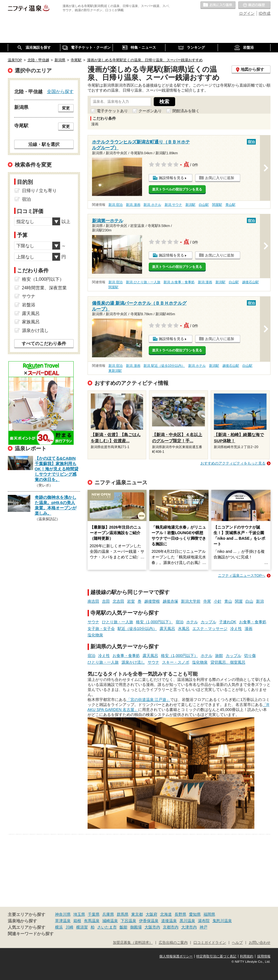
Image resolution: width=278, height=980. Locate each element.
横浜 (59, 927)
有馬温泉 (92, 921)
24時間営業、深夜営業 (44, 288)
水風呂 (184, 629)
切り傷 (250, 656)
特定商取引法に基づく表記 (216, 956)
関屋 (239, 601)
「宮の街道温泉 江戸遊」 (148, 700)
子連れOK (228, 622)
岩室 (131, 601)
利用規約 (247, 956)
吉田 (106, 601)
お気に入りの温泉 (218, 5)
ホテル (192, 622)
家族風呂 (31, 322)
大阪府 (152, 914)
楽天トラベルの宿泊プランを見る (177, 189)
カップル (209, 622)
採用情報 (264, 956)
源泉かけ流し (133, 662)
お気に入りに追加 (220, 178)
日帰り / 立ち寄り (39, 191)
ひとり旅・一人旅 (118, 622)
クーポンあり (150, 111)
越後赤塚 (170, 601)
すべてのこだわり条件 (44, 344)
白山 (249, 601)
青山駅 (230, 205)
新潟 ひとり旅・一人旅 (143, 282)
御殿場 (136, 927)
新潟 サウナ (173, 205)
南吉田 (93, 601)
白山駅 (204, 205)
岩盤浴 (29, 305)
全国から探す (60, 91)
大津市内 (189, 927)
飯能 (123, 927)
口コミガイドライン (210, 943)
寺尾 (207, 601)
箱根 (77, 921)
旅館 (219, 656)
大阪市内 (152, 927)
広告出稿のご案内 (173, 943)
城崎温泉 (110, 921)
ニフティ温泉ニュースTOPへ (242, 575)
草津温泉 (63, 921)
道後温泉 (169, 921)
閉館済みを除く (186, 111)
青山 (228, 601)
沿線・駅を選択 (44, 144)
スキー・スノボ (176, 662)
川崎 (69, 927)
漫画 (249, 629)
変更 (66, 108)
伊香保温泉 (149, 921)
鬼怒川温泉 (222, 921)
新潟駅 (190, 205)
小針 (218, 601)
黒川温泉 (187, 921)
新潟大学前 (191, 601)
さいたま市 (107, 927)
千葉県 (94, 914)
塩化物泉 (95, 635)
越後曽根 (152, 601)
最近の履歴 (254, 5)
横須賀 (82, 927)
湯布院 (204, 921)
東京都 (137, 914)
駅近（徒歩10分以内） (137, 629)
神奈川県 (63, 914)
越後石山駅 (250, 282)
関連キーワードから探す (31, 934)
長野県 (180, 914)
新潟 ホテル (152, 205)
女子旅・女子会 (101, 629)
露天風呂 (167, 629)
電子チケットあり (112, 111)
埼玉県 (79, 914)
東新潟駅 (115, 371)
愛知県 (195, 914)
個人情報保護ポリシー (176, 956)
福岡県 (209, 914)
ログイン (247, 13)
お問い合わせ (260, 943)
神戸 (203, 927)
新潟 (260, 601)
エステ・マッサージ (210, 629)
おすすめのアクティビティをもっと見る (233, 463)
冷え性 (236, 629)
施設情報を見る (171, 178)
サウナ (93, 622)
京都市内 (171, 927)
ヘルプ (237, 943)
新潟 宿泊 (116, 205)
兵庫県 (108, 914)
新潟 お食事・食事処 (179, 282)
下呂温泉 (128, 921)
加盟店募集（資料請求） (133, 943)
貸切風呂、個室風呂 (228, 662)
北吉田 (118, 601)
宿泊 (180, 622)
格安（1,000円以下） (154, 622)
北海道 (166, 914)
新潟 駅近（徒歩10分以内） (164, 366)
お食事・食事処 (253, 622)
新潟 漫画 (133, 205)
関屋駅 (217, 205)
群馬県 (123, 914)
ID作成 (265, 13)
